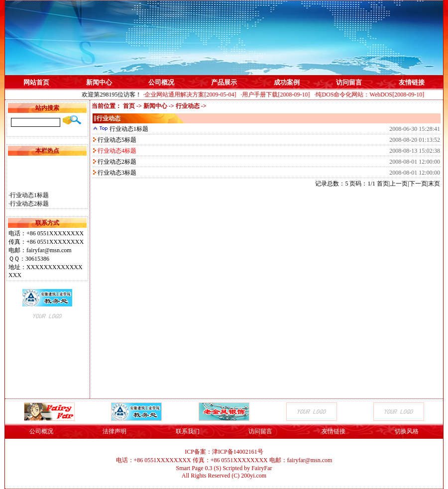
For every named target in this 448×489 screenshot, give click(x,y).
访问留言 (349, 82)
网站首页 (36, 82)
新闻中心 (99, 82)
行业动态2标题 (116, 162)
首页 (129, 106)
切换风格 (407, 431)
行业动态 (188, 106)
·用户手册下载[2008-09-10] (277, 95)
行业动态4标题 (116, 151)
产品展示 (224, 82)
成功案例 (287, 82)
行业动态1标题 (128, 129)
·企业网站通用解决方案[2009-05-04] (191, 95)
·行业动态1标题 (29, 197)
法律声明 (114, 431)
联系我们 (188, 431)
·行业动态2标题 (29, 205)
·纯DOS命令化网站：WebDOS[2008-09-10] (371, 95)
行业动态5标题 (116, 140)
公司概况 (161, 82)
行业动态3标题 (116, 173)
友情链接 (412, 82)
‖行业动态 (107, 118)
